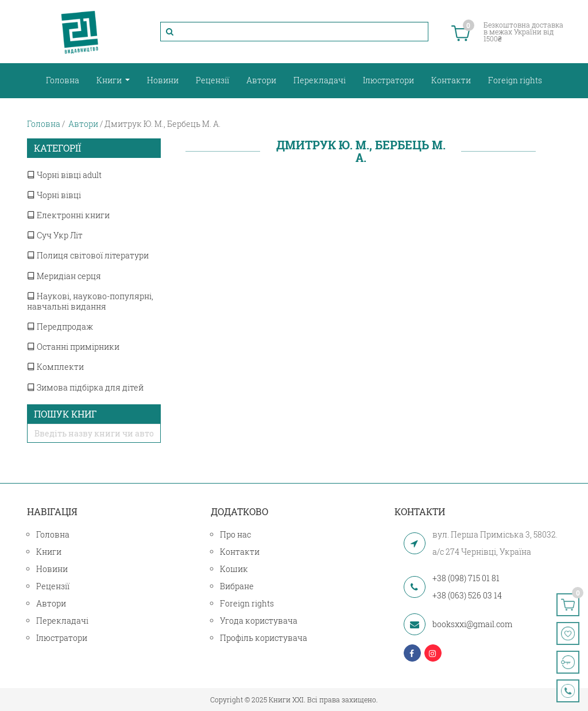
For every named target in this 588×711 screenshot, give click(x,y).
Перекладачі (320, 80)
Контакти (451, 80)
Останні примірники (73, 347)
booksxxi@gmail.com (472, 624)
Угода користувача (259, 621)
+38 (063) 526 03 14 (467, 595)
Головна (63, 80)
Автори (261, 80)
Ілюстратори (388, 80)
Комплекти (55, 367)
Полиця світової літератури (88, 255)
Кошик (234, 569)
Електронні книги (68, 215)
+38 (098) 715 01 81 (466, 578)
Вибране (237, 586)
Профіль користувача (264, 638)
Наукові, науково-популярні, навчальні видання (90, 301)
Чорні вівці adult (64, 175)
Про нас (235, 534)
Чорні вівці (54, 195)
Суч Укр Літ (55, 235)
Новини (163, 80)
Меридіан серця (64, 276)
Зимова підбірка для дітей (85, 387)
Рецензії (212, 80)
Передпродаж (60, 326)
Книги (110, 80)
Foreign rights (515, 80)
